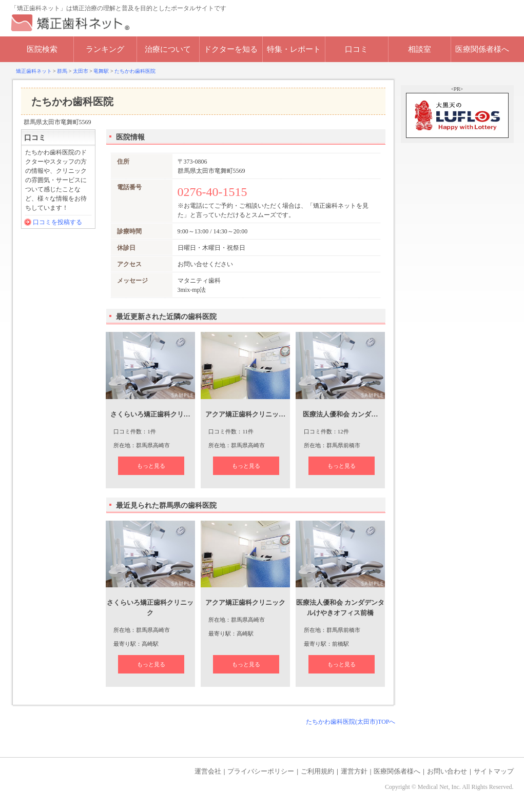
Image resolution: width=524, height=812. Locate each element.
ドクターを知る (231, 49)
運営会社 (208, 771)
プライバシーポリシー (261, 771)
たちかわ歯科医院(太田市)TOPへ (351, 722)
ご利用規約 (317, 771)
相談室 (420, 49)
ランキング (105, 49)
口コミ (356, 49)
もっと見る (151, 466)
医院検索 (42, 49)
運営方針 (354, 771)
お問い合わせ (447, 771)
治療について (168, 49)
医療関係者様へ (482, 49)
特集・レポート (294, 49)
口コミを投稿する (57, 222)
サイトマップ (494, 771)
